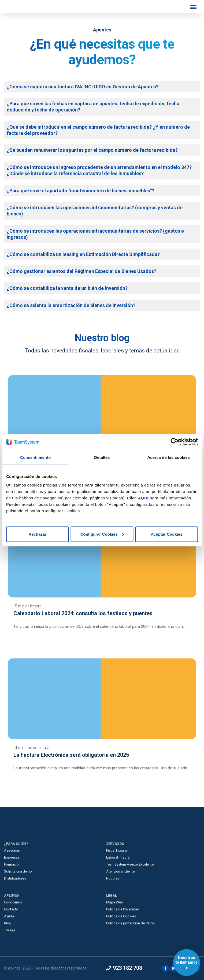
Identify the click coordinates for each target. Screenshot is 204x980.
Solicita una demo (18, 871)
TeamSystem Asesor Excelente (130, 864)
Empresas (12, 857)
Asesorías (12, 850)
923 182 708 (124, 968)
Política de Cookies (121, 916)
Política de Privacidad (123, 909)
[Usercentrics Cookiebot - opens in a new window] (174, 442)
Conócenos (13, 902)
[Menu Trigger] (193, 7)
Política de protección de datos (130, 923)
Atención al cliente (120, 871)
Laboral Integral (118, 857)
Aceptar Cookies (166, 534)
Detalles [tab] (102, 457)
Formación (12, 864)
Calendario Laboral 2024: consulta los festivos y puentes (83, 613)
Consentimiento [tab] (36, 457)
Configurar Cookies (102, 534)
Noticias (113, 878)
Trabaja (10, 930)
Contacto (11, 909)
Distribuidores (15, 878)
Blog (8, 923)
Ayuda (9, 916)
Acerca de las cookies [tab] (168, 457)
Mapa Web (115, 902)
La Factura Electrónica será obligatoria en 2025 (71, 755)
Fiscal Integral (117, 850)
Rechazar (37, 534)
